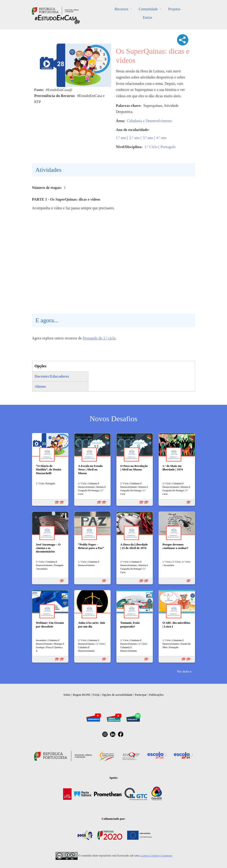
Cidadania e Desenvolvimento (149, 121)
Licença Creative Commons (156, 856)
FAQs (96, 695)
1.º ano (121, 138)
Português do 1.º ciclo (99, 338)
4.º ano (161, 138)
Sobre (67, 695)
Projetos (174, 9)
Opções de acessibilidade (117, 695)
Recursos (122, 9)
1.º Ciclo (151, 147)
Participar (141, 695)
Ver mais (183, 671)
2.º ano (134, 138)
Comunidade (148, 9)
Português (168, 147)
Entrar (148, 17)
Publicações (156, 695)
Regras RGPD (82, 695)
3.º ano (148, 138)
